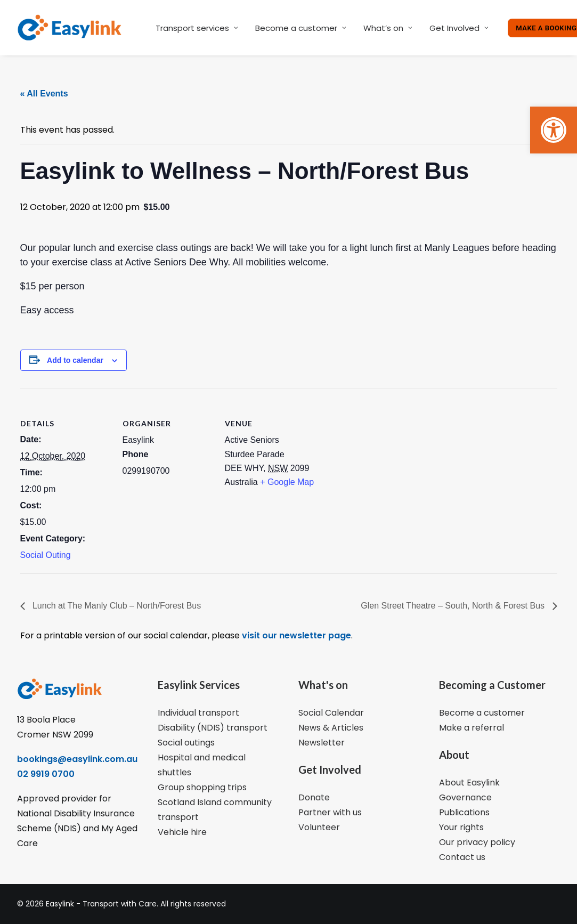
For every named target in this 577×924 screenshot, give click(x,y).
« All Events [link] (44, 94)
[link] (554, 130)
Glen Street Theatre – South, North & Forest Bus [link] (454, 606)
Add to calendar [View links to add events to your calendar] (75, 360)
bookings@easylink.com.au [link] (77, 759)
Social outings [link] (186, 743)
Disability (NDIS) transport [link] (213, 728)
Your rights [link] (461, 827)
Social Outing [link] (46, 555)
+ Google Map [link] (287, 482)
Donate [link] (314, 797)
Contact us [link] (462, 857)
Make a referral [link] (472, 728)
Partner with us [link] (330, 812)
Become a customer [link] (301, 28)
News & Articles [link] (331, 728)
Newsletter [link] (322, 743)
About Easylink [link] (469, 783)
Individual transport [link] (198, 713)
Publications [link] (464, 812)
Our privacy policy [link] (477, 842)
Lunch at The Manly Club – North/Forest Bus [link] (116, 606)
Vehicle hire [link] (182, 832)
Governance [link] (465, 797)
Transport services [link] (197, 28)
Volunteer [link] (319, 827)
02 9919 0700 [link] (46, 774)
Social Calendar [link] (331, 713)
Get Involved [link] (459, 28)
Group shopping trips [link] (202, 787)
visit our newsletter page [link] (295, 635)
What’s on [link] (388, 28)
